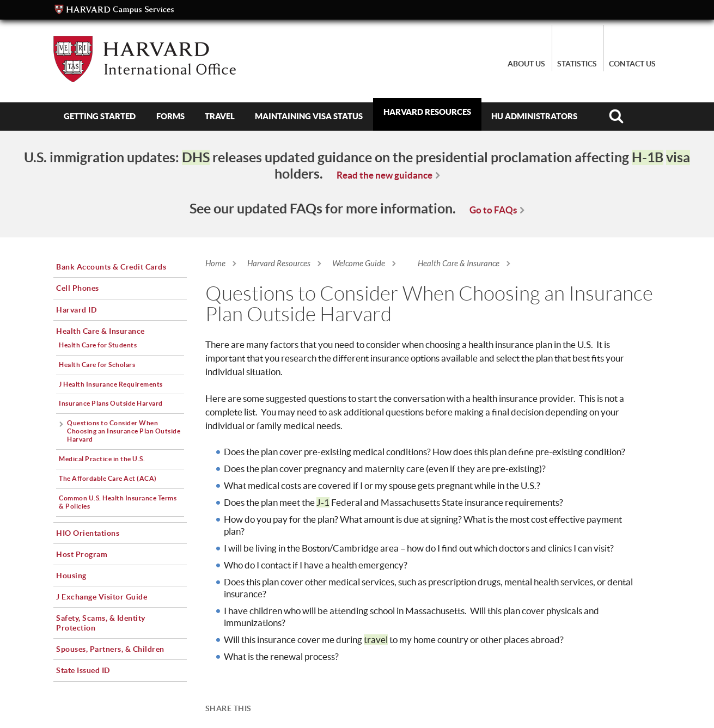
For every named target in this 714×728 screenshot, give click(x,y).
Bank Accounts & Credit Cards (111, 267)
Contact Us (632, 64)
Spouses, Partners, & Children (110, 649)
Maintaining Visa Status (309, 116)
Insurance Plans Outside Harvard (111, 403)
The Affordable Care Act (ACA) (108, 478)
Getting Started (100, 116)
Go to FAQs (493, 210)
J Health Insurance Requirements (111, 384)
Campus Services (114, 10)
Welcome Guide (359, 264)
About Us (526, 64)
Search (616, 117)
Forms (170, 116)
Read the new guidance (385, 175)
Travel (220, 116)
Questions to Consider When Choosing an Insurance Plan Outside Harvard (124, 431)
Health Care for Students (98, 345)
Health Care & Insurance (459, 264)
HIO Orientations (88, 533)
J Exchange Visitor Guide (102, 597)
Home (215, 264)
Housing (71, 576)
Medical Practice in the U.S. (102, 459)
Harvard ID (76, 310)
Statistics (577, 64)
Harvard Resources (427, 112)
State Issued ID (83, 670)
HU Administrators (534, 116)
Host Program (82, 554)
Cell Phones (78, 288)
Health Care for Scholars (97, 365)
